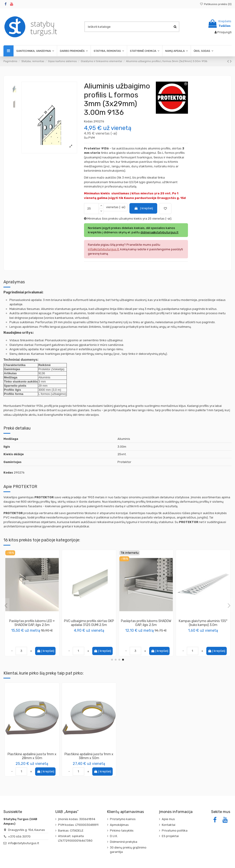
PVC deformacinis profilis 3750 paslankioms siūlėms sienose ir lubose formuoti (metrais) (146, 625)
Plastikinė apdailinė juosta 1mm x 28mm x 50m (32, 756)
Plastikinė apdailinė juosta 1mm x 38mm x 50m (89, 756)
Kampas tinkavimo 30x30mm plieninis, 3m (203, 623)
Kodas (88, 121)
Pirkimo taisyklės (122, 831)
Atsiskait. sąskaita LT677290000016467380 (75, 838)
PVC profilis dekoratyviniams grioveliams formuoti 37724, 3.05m (32, 625)
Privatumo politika (175, 831)
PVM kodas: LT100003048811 (78, 825)
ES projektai (170, 836)
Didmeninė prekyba (124, 842)
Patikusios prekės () (216, 4)
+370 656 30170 (19, 836)
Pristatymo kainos (123, 819)
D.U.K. (114, 836)
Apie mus (168, 819)
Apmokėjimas (119, 825)
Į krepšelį (143, 208)
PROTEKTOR (32, 633)
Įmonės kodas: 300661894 (77, 819)
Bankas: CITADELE (71, 831)
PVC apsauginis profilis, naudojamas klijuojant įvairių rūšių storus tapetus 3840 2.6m (89, 625)
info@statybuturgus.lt (24, 843)
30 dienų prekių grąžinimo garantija (128, 850)
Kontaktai (169, 825)
